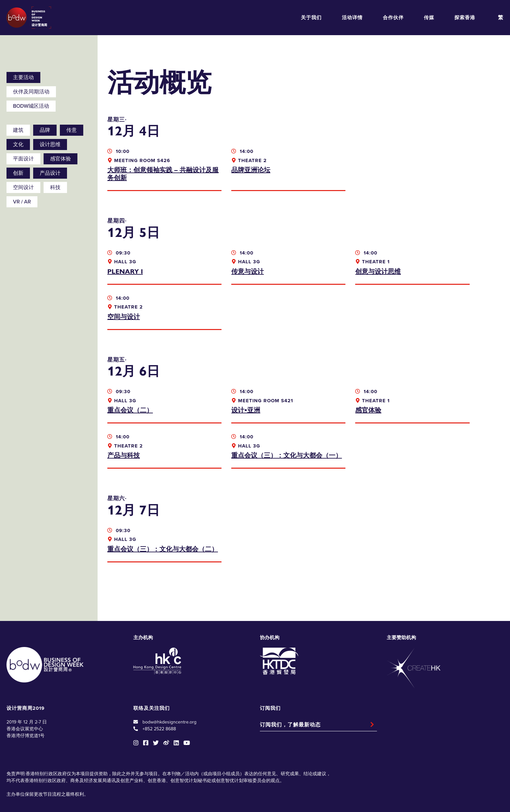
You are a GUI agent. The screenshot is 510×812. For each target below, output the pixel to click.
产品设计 (50, 173)
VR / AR (22, 202)
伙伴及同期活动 (31, 92)
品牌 (45, 130)
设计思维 (50, 145)
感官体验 (60, 159)
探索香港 (465, 18)
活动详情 (352, 18)
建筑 (18, 130)
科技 (55, 187)
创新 (18, 173)
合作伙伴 (393, 18)
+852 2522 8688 (159, 699)
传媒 (429, 18)
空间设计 (23, 187)
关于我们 (311, 18)
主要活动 (23, 77)
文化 (18, 145)
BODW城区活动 (31, 106)
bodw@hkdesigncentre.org (169, 692)
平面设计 (23, 159)
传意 (72, 130)
